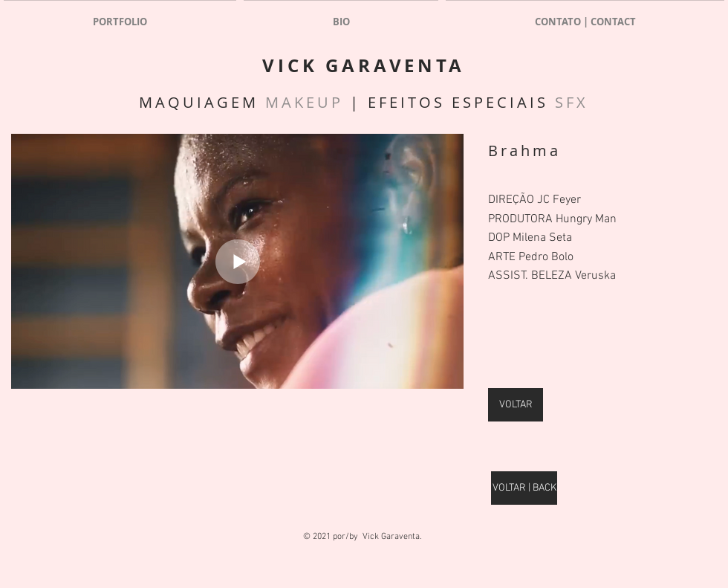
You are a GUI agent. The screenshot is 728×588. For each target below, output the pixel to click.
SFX (572, 102)
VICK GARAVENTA (363, 65)
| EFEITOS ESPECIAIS (449, 102)
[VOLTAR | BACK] (524, 488)
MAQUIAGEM (202, 102)
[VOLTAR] (516, 405)
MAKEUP (304, 102)
